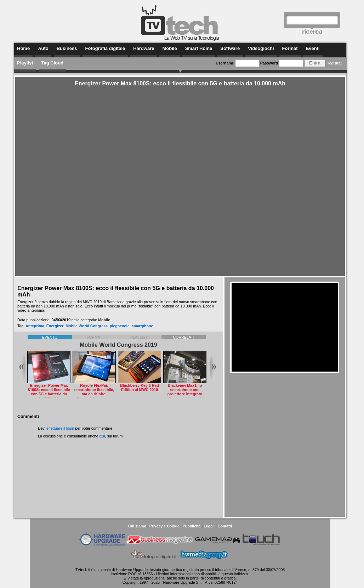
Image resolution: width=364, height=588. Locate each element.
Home (23, 48)
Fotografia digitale (105, 48)
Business (67, 48)
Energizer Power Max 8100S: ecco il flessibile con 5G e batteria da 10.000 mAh (49, 392)
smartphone (143, 326)
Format (290, 48)
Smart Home (199, 48)
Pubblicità (192, 526)
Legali (209, 526)
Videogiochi (261, 48)
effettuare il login (60, 428)
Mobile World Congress (87, 326)
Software (230, 48)
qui (102, 436)
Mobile (169, 48)
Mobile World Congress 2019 (118, 345)
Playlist (25, 63)
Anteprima (35, 326)
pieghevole (120, 326)
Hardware (144, 48)
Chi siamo (137, 526)
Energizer (55, 326)
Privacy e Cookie (164, 526)
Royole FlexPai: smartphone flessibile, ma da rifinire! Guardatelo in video (94, 392)
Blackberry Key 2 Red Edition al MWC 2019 (140, 388)
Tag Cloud (53, 63)
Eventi (313, 48)
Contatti (225, 526)
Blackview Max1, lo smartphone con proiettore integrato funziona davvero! (185, 392)
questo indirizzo (235, 574)
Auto (43, 48)
